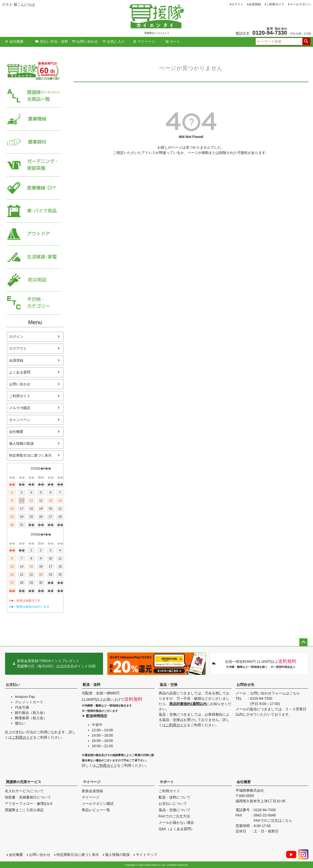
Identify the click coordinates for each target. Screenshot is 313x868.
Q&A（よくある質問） (177, 829)
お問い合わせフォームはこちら (275, 693)
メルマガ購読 (20, 408)
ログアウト (18, 348)
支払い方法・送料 (52, 41)
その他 (33, 303)
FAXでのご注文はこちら (273, 820)
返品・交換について (175, 810)
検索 (306, 41)
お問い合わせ (85, 41)
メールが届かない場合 (176, 823)
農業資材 (33, 142)
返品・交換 (169, 685)
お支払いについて (173, 804)
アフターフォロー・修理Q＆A (29, 804)
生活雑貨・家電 (33, 257)
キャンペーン (20, 420)
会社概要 (14, 41)
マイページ (144, 41)
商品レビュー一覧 (96, 810)
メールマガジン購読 (98, 804)
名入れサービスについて (24, 791)
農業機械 (33, 119)
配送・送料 (92, 685)
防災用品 (33, 280)
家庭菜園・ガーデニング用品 (33, 165)
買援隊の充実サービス (24, 782)
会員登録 (255, 4)
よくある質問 (20, 372)
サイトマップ (147, 855)
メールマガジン (300, 4)
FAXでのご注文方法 (174, 816)
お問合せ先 (245, 685)
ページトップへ (303, 642)
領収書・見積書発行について (28, 797)
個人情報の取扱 (22, 443)
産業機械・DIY (33, 188)
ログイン (237, 4)
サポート (167, 782)
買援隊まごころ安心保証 (24, 810)
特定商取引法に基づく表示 (30, 455)
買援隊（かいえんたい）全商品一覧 (33, 96)
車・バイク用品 (33, 211)
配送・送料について (175, 797)
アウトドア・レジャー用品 (33, 234)
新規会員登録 (92, 791)
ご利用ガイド (275, 4)
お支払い (13, 685)
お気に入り (114, 41)
